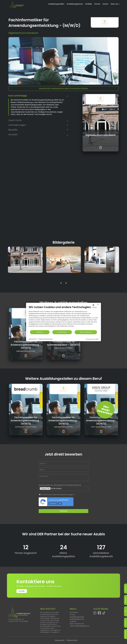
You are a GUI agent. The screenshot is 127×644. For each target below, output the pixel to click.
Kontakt (22, 591)
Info (60, 504)
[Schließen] (98, 304)
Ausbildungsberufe (75, 4)
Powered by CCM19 (92, 339)
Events (105, 4)
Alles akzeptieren (86, 332)
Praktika (89, 4)
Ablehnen (40, 332)
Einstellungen (62, 332)
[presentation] (61, 283)
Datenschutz (72, 640)
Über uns (114, 4)
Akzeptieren (53, 504)
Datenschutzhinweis (45, 339)
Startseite (74, 612)
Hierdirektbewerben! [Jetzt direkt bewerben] (105, 410)
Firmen (97, 4)
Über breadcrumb (77, 624)
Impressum (60, 640)
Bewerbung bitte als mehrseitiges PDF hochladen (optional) (60, 485)
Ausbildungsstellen (56, 4)
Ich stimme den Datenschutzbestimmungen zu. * (57, 495)
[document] (64, 318)
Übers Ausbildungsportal (79, 626)
